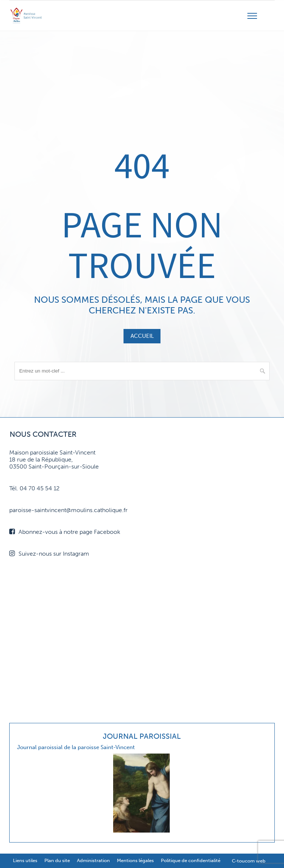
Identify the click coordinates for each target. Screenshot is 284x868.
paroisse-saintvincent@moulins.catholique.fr (68, 510)
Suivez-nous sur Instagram (49, 554)
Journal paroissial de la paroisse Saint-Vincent (76, 747)
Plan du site (57, 860)
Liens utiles (25, 860)
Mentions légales (135, 860)
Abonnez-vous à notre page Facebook (65, 532)
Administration (93, 860)
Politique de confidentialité (191, 860)
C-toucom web (249, 861)
